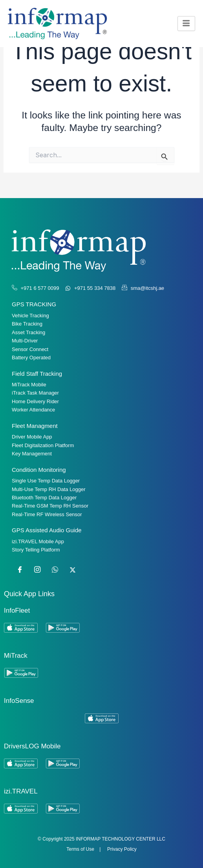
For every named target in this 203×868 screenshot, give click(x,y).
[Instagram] (37, 570)
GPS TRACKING (34, 304)
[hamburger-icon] (186, 23)
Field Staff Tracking (37, 374)
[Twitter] (73, 570)
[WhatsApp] (55, 570)
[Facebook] (20, 570)
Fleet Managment (35, 426)
